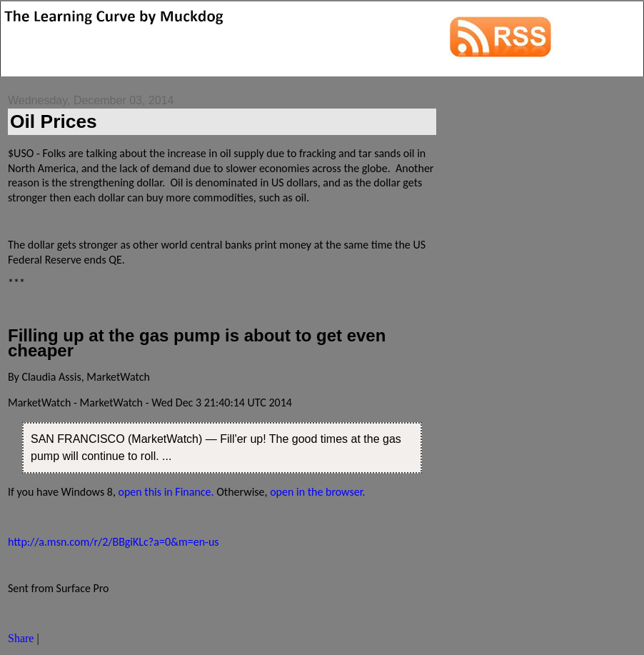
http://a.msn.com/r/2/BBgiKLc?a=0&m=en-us (114, 542)
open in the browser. (318, 492)
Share (21, 638)
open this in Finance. (166, 492)
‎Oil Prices (54, 121)
